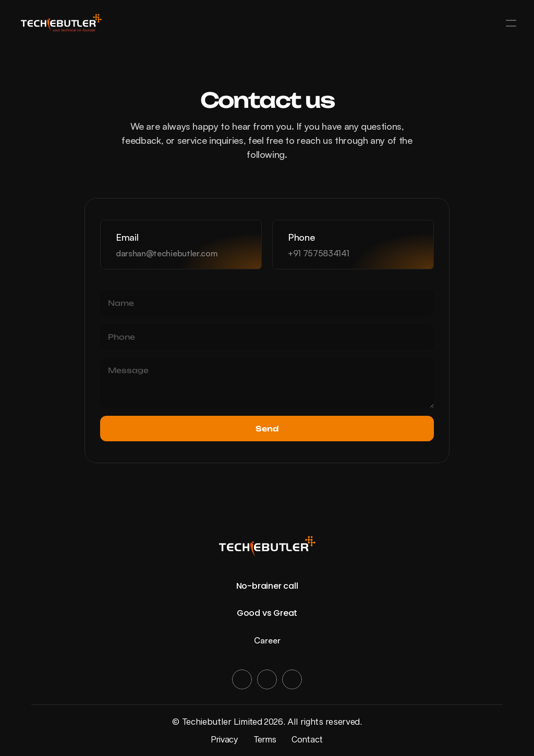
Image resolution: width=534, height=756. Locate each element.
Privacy (224, 739)
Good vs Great (267, 613)
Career (267, 640)
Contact (307, 739)
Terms (265, 739)
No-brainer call (267, 586)
